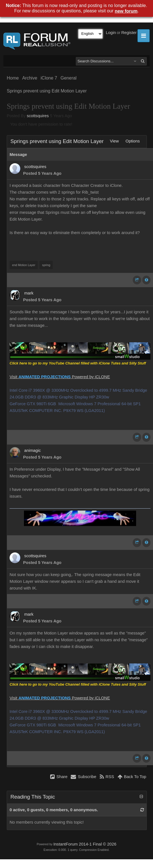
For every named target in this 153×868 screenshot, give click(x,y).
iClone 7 (49, 78)
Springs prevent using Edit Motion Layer (47, 91)
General (69, 78)
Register (129, 33)
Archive (30, 78)
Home (13, 78)
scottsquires (38, 116)
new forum (126, 11)
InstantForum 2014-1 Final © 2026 (85, 844)
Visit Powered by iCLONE (60, 377)
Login (111, 33)
